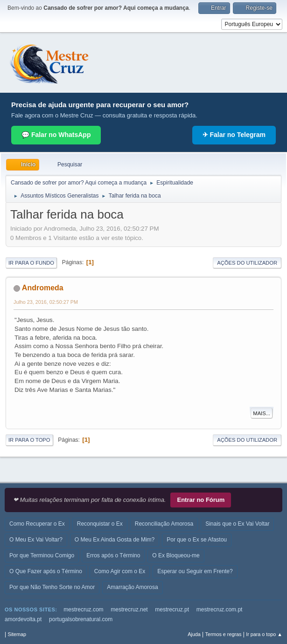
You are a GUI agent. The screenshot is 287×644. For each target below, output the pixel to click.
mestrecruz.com (83, 610)
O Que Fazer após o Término (46, 571)
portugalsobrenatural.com (81, 619)
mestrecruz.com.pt (220, 610)
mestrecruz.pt (172, 610)
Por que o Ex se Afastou (197, 540)
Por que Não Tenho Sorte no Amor (52, 587)
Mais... (262, 413)
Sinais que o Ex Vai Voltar (237, 524)
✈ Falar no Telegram (234, 135)
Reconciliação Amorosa (164, 524)
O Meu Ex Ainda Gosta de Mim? (115, 540)
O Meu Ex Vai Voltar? (36, 540)
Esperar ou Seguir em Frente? (195, 571)
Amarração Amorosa (132, 587)
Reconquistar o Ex (100, 524)
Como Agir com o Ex (120, 571)
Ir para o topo (29, 440)
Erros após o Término (113, 555)
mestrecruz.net (129, 610)
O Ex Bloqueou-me (176, 555)
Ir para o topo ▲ (264, 634)
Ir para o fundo (31, 263)
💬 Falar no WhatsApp (56, 135)
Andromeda (43, 288)
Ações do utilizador (247, 263)
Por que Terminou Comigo (42, 555)
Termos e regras (224, 634)
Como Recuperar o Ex (37, 524)
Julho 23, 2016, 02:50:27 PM (46, 302)
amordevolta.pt (23, 619)
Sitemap (17, 634)
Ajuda (194, 634)
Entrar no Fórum (201, 500)
